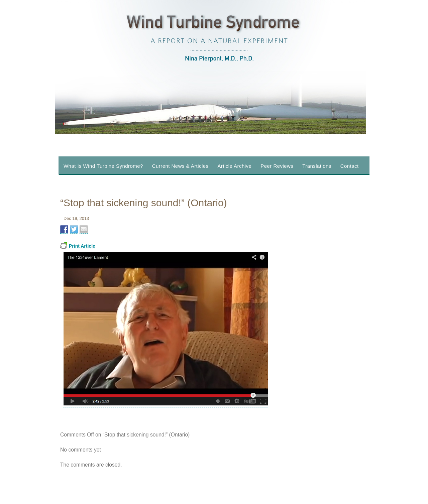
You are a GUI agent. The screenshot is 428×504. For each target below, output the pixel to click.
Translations (317, 166)
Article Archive (235, 166)
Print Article (78, 246)
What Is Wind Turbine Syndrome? (103, 166)
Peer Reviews (277, 166)
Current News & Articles (180, 166)
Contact (350, 166)
